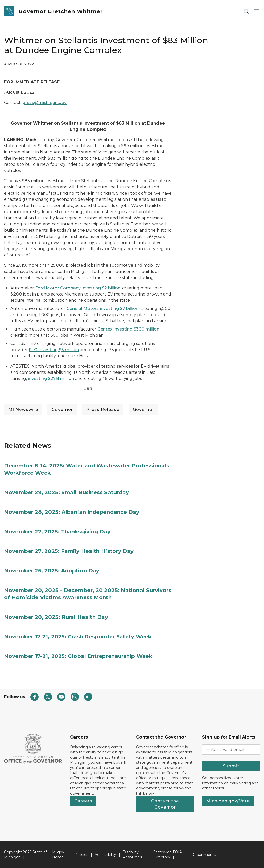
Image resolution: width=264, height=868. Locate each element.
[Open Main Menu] (257, 11)
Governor (62, 409)
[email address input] (231, 750)
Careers (83, 801)
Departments (204, 855)
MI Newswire (23, 409)
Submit (231, 766)
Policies (81, 855)
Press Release (103, 409)
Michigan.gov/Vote (228, 801)
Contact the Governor (165, 804)
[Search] (246, 11)
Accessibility (105, 855)
